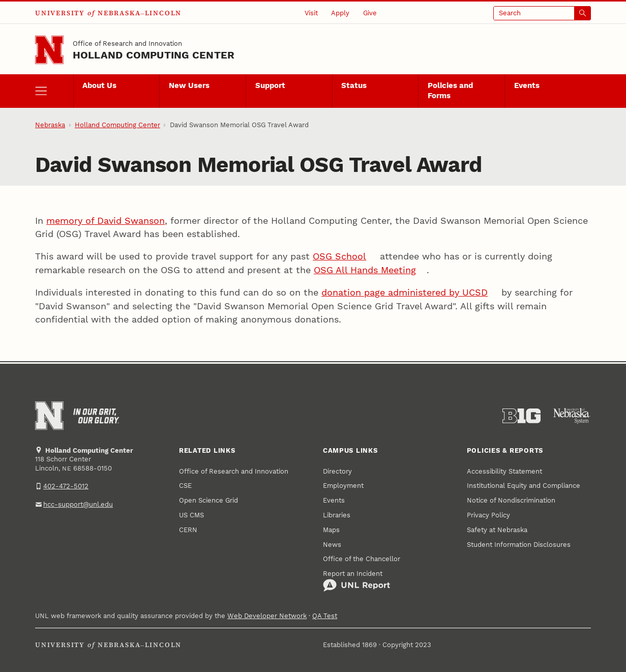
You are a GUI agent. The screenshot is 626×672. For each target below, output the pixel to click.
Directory (337, 471)
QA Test (325, 616)
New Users (189, 85)
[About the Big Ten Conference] (521, 416)
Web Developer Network (267, 616)
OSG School (339, 256)
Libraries (337, 515)
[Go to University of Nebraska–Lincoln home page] (49, 50)
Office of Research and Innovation (127, 43)
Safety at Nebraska (497, 530)
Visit (311, 13)
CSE (185, 486)
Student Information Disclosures (519, 545)
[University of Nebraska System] (572, 416)
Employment (343, 486)
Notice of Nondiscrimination (511, 500)
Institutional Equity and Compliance (524, 486)
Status (354, 85)
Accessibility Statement (504, 471)
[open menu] (54, 91)
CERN (188, 530)
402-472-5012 (66, 486)
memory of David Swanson (106, 221)
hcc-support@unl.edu (78, 504)
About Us (99, 85)
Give (370, 13)
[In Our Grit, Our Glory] (96, 416)
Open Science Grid (208, 500)
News (332, 545)
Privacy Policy (488, 515)
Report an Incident (356, 581)
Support (270, 85)
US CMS (191, 515)
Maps (331, 530)
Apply (340, 13)
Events (527, 85)
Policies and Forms (450, 91)
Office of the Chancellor (362, 559)
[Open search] (542, 13)
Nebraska (50, 125)
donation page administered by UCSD (405, 293)
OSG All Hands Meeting (365, 270)
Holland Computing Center (154, 55)
